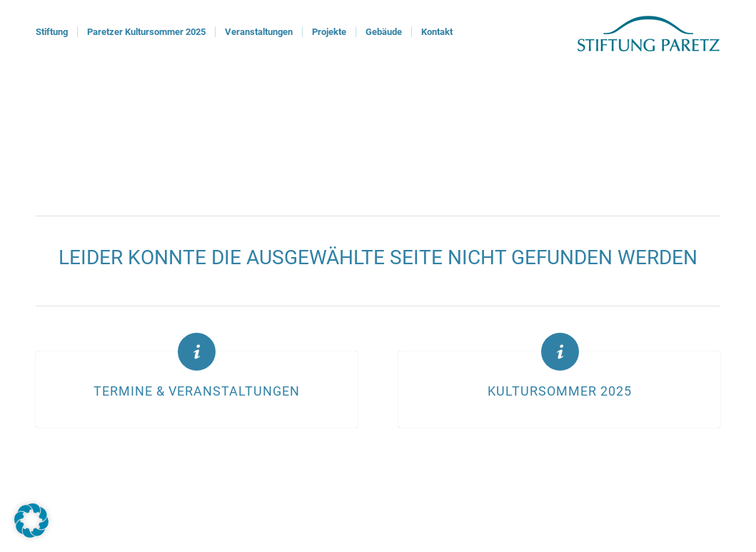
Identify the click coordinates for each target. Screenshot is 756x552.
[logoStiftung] (649, 32)
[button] (31, 521)
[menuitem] (52, 32)
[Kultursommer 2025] (560, 352)
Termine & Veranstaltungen (197, 391)
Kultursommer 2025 (560, 391)
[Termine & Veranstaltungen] (197, 352)
